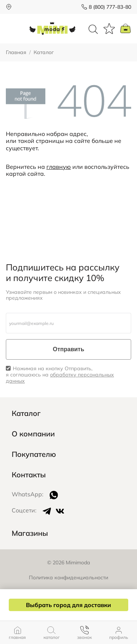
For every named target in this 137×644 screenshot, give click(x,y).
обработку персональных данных (60, 378)
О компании (33, 434)
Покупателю (34, 454)
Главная (16, 52)
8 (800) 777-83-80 (110, 7)
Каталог (26, 413)
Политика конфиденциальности (68, 577)
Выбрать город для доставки (68, 605)
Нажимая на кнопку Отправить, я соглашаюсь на (60, 375)
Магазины (30, 533)
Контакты (29, 475)
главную (59, 167)
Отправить (69, 349)
